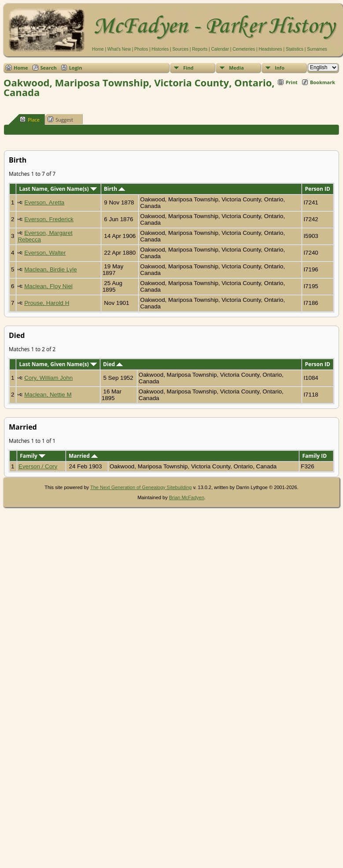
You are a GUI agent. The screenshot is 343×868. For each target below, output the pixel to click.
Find (188, 68)
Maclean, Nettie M (48, 395)
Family (33, 456)
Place (30, 119)
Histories (160, 49)
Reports (200, 49)
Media (236, 68)
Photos (141, 49)
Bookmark (323, 82)
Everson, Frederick (49, 219)
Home (98, 49)
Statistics (295, 49)
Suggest (60, 119)
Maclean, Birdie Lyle (51, 269)
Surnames (317, 49)
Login (76, 68)
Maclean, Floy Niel (48, 286)
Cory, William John (48, 378)
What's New (119, 49)
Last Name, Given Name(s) (58, 189)
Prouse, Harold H (47, 303)
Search (49, 68)
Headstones (270, 49)
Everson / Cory (38, 466)
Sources (180, 49)
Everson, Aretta (44, 202)
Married (83, 456)
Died (113, 364)
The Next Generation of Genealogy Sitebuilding (141, 487)
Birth (114, 189)
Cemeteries (244, 49)
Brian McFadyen (187, 497)
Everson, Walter (45, 253)
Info (280, 68)
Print (292, 82)
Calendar (220, 49)
